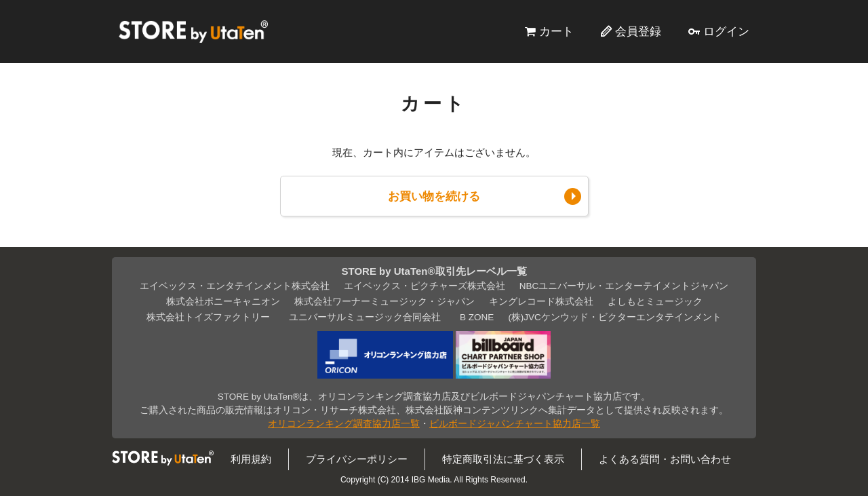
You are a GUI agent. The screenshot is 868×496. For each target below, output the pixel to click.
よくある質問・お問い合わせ (665, 459)
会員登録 (638, 31)
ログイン (726, 31)
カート (556, 31)
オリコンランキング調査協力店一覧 (344, 424)
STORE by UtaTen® (193, 31)
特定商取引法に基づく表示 (503, 459)
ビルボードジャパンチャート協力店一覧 (515, 424)
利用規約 (251, 459)
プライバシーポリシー (357, 459)
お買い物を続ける (434, 196)
